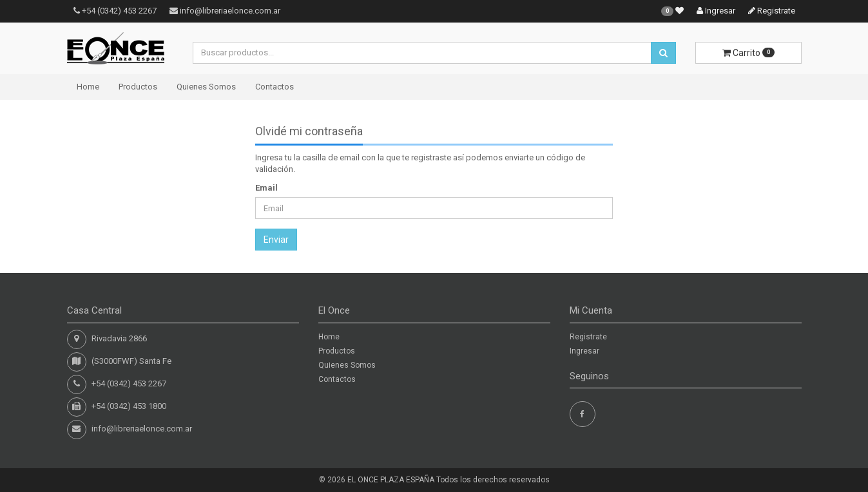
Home (88, 87)
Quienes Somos (206, 87)
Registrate (772, 11)
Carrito (748, 53)
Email (266, 188)
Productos (138, 87)
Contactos (275, 87)
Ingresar (716, 11)
